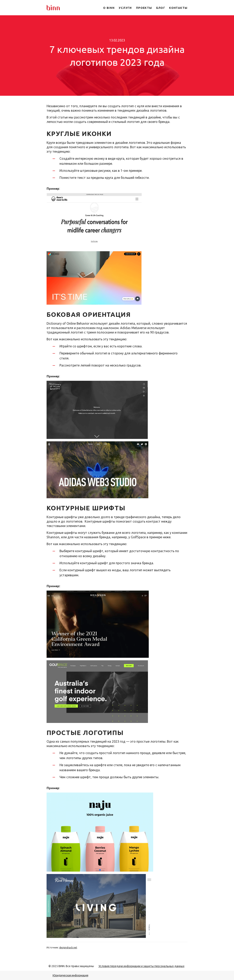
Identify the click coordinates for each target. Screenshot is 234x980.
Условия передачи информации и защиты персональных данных (141, 966)
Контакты (178, 8)
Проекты (144, 8)
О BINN (109, 8)
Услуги (125, 8)
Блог (161, 8)
